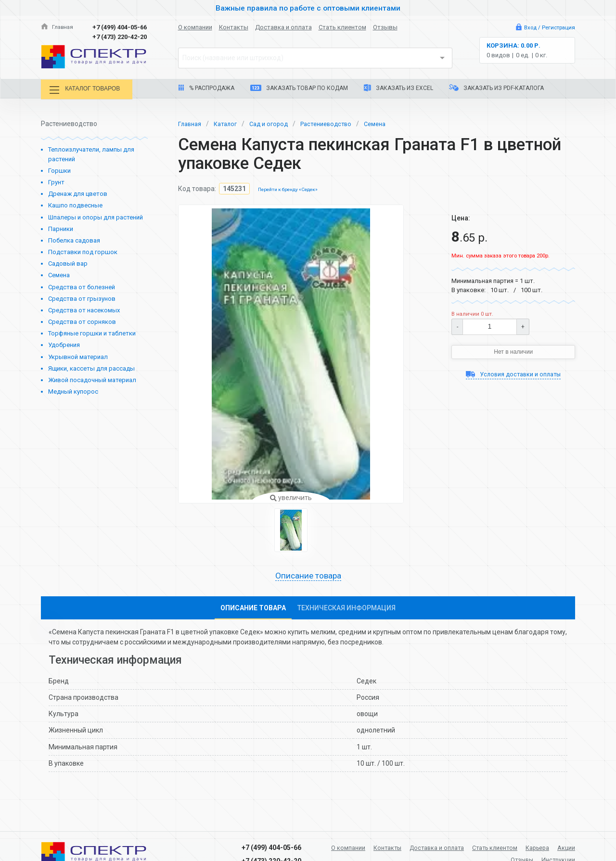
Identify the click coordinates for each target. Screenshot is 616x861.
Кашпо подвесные (75, 204)
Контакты (234, 27)
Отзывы (385, 27)
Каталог (229, 122)
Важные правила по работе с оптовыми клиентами (308, 8)
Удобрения (64, 343)
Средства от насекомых (84, 308)
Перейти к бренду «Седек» (292, 188)
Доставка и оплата (283, 27)
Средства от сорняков (82, 320)
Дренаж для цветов (78, 192)
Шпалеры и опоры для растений (96, 215)
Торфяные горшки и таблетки (92, 332)
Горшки (59, 169)
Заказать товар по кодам (299, 88)
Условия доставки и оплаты (513, 374)
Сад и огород (276, 122)
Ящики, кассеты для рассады (91, 366)
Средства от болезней (82, 285)
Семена (59, 274)
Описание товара (308, 575)
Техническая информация (346, 608)
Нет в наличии (513, 351)
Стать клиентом (342, 27)
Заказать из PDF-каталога (496, 88)
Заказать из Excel (398, 88)
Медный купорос (73, 390)
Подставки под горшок (83, 250)
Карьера (561, 846)
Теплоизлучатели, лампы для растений (91, 153)
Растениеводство (337, 122)
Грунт (56, 181)
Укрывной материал (78, 355)
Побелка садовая (74, 238)
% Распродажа (206, 88)
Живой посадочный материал (92, 378)
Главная (58, 27)
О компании (195, 27)
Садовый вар (68, 262)
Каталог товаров (91, 90)
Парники (61, 227)
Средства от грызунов (82, 297)
